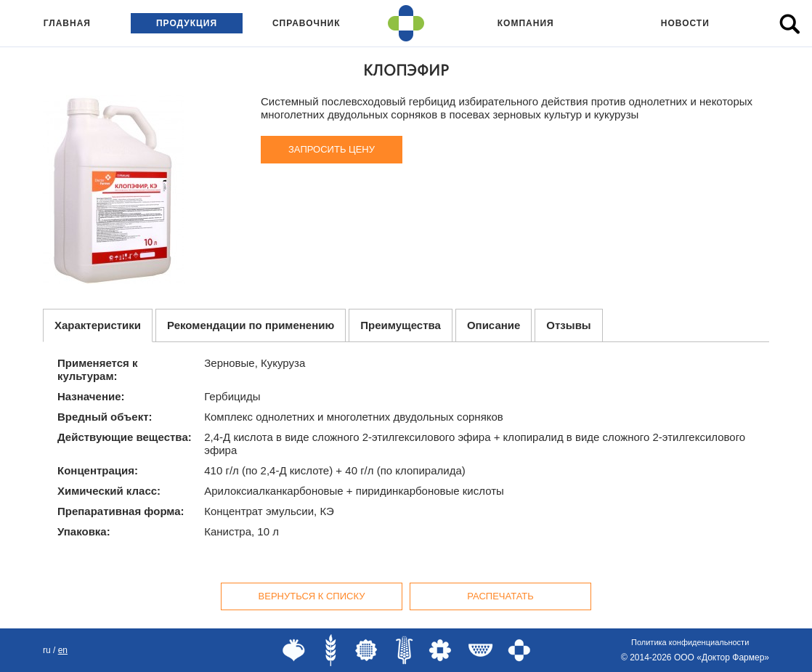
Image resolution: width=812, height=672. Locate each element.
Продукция (187, 23)
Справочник (306, 23)
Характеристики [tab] (98, 325)
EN (63, 650)
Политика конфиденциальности (690, 642)
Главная (67, 23)
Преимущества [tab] (401, 325)
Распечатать (500, 596)
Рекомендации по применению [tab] (251, 325)
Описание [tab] (494, 325)
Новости (685, 23)
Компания (526, 23)
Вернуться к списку (312, 596)
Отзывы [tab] (568, 325)
